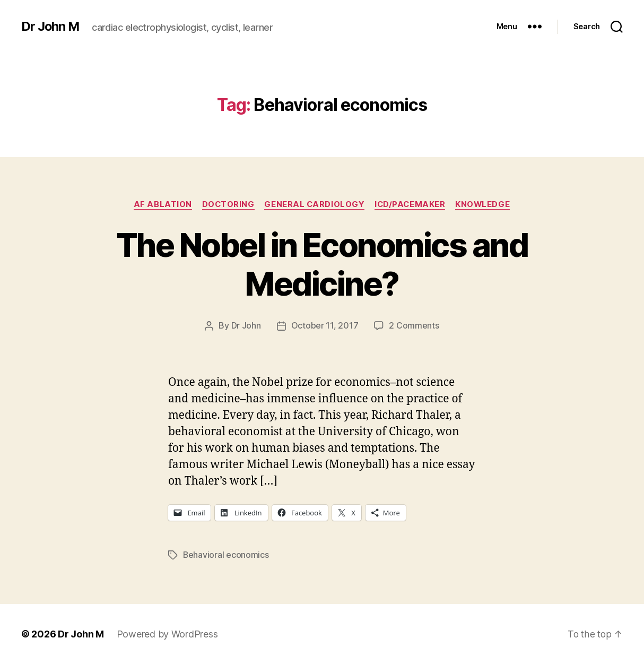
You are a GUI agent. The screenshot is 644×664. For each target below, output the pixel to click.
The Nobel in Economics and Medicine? (322, 264)
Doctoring (227, 204)
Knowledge (485, 204)
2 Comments (414, 326)
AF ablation (160, 204)
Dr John (246, 326)
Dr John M (51, 27)
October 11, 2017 (325, 326)
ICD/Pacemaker (411, 204)
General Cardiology (315, 204)
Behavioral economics (226, 555)
